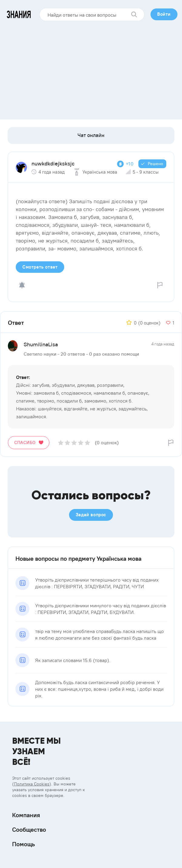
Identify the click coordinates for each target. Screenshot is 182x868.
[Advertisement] (91, 68)
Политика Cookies (32, 784)
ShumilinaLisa (41, 344)
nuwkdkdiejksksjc (53, 163)
